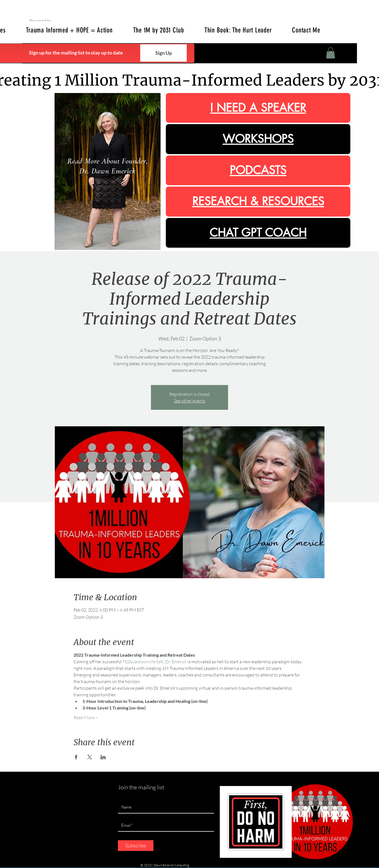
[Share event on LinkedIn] (103, 757)
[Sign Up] (163, 53)
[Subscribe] (136, 846)
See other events (189, 401)
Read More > (86, 717)
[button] (331, 53)
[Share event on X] (90, 757)
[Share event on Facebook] (76, 757)
